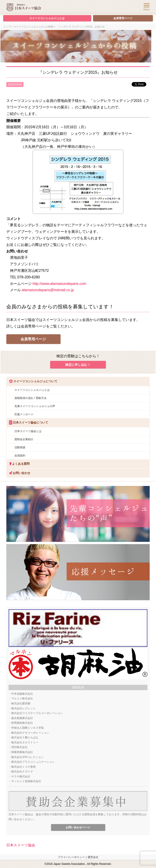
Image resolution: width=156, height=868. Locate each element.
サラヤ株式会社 (21, 776)
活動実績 (20, 447)
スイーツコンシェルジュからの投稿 (33, 27)
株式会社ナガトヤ (22, 772)
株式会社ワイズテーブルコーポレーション (37, 713)
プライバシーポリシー (71, 857)
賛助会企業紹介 (24, 439)
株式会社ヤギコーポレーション (30, 733)
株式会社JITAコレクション (28, 757)
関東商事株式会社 (22, 752)
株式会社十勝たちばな (25, 737)
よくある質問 (18, 464)
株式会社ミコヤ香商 (23, 767)
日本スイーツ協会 (21, 845)
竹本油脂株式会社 (22, 694)
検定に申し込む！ (78, 365)
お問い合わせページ (78, 827)
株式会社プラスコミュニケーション (33, 762)
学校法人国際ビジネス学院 (28, 728)
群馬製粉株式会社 (22, 723)
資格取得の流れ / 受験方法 (30, 398)
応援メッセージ (24, 414)
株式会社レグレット (23, 708)
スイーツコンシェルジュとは (47, 18)
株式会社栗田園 (21, 703)
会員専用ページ (123, 18)
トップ (7, 27)
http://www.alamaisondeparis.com (59, 284)
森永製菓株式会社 (22, 718)
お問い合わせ (18, 473)
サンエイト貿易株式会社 (26, 781)
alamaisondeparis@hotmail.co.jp (48, 290)
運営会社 (93, 857)
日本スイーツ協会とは (28, 431)
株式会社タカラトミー (25, 742)
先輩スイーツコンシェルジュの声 (35, 406)
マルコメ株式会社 (22, 699)
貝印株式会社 (19, 747)
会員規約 (20, 456)
